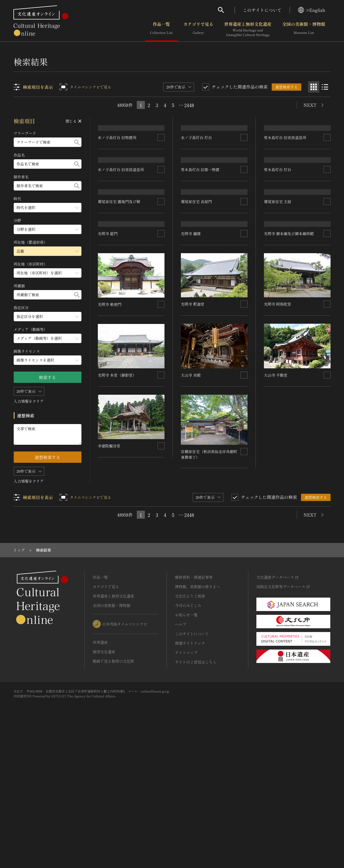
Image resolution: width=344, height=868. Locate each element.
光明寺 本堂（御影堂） (117, 535)
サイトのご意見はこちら (196, 799)
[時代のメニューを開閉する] (48, 208)
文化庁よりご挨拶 (190, 733)
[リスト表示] (325, 87)
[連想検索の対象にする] (161, 176)
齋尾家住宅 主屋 (278, 316)
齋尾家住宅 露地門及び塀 (119, 323)
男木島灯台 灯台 (278, 240)
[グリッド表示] (314, 87)
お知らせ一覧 (186, 752)
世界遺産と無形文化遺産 (248, 29)
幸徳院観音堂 (109, 606)
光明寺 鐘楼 (191, 387)
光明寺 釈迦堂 (193, 458)
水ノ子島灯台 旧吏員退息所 (121, 247)
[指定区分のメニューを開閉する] (48, 317)
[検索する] (77, 142)
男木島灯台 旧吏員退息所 (285, 176)
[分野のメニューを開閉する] (48, 229)
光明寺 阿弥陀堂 (278, 458)
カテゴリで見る (198, 29)
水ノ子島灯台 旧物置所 (117, 176)
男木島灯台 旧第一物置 (200, 240)
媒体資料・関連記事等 (194, 715)
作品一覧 (161, 29)
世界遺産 (100, 780)
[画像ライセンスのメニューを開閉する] (48, 360)
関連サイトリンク (190, 781)
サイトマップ (186, 790)
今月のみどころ (188, 743)
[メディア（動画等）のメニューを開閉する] (48, 338)
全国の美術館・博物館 (304, 29)
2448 (189, 105)
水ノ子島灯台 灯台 (197, 169)
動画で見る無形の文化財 (113, 799)
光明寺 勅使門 (110, 465)
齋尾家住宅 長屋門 (197, 316)
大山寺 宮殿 (191, 528)
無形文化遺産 (104, 789)
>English (312, 10)
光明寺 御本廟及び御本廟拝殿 (289, 387)
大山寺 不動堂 (276, 529)
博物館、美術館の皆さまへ (198, 724)
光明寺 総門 (108, 394)
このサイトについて (262, 10)
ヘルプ (181, 762)
